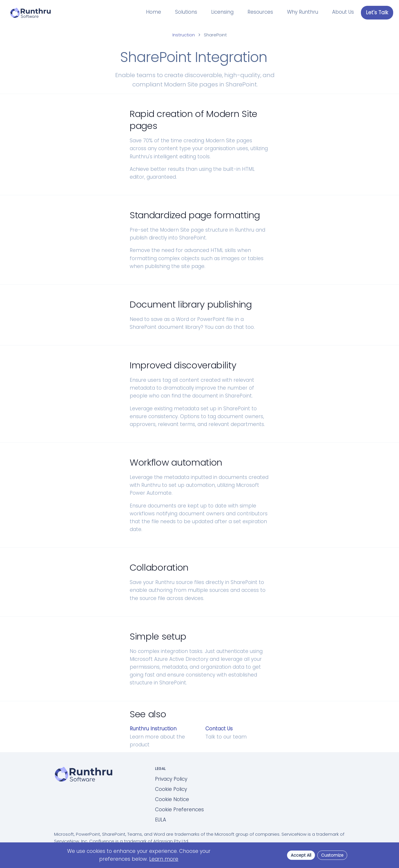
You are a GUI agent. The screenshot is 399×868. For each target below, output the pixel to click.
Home (154, 12)
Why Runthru (303, 12)
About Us (343, 12)
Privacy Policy (171, 779)
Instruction (184, 35)
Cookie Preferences (179, 810)
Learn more (164, 859)
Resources (260, 12)
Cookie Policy (171, 789)
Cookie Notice (172, 799)
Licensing (222, 12)
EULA (161, 820)
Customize (332, 855)
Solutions (186, 12)
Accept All (301, 855)
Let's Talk (377, 13)
